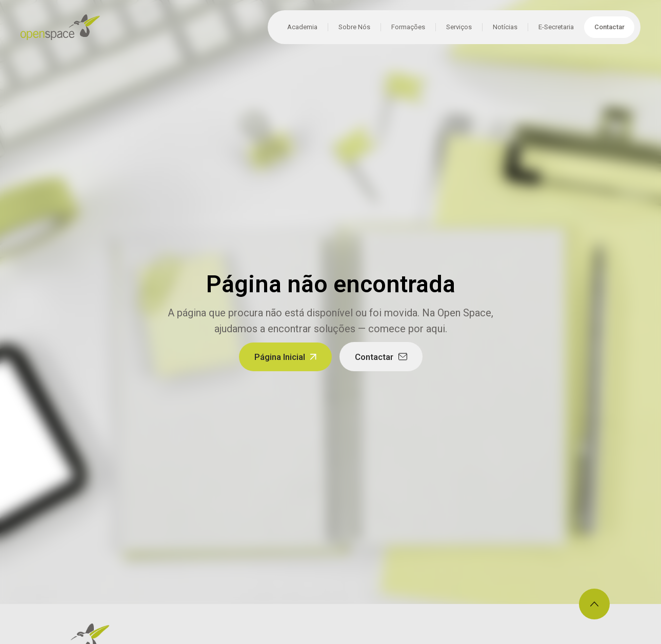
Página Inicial (280, 357)
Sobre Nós (354, 27)
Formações (408, 27)
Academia (302, 27)
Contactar (609, 27)
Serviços (459, 27)
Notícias (505, 27)
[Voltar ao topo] (594, 604)
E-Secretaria (556, 27)
